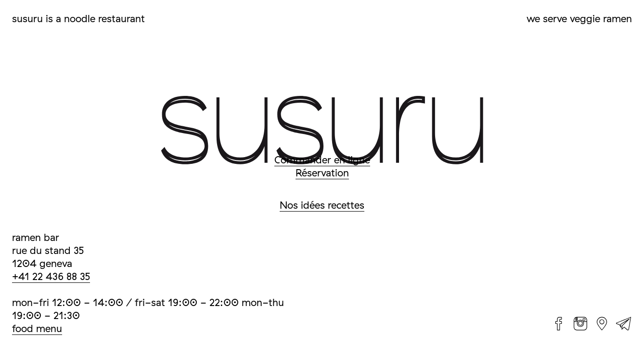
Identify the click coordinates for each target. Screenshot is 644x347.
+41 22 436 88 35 (51, 276)
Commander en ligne (322, 160)
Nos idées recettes (322, 205)
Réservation (322, 173)
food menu (37, 328)
